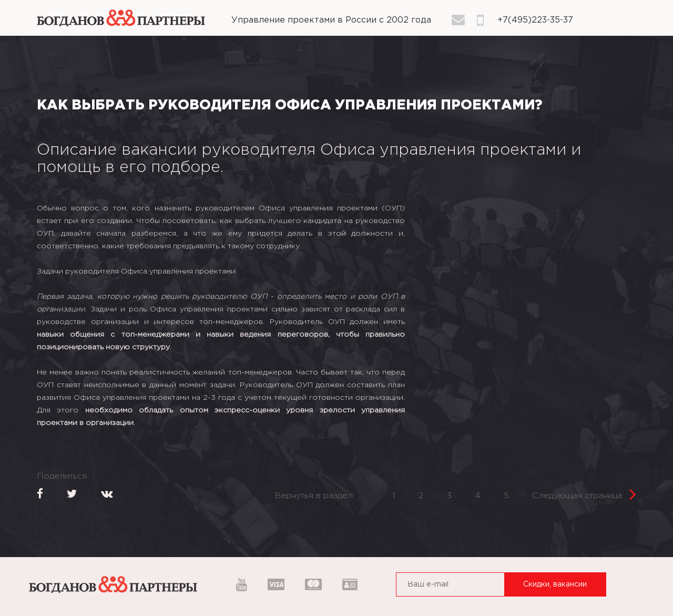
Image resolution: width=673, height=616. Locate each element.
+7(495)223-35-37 (535, 20)
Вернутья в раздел (314, 496)
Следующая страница (584, 493)
